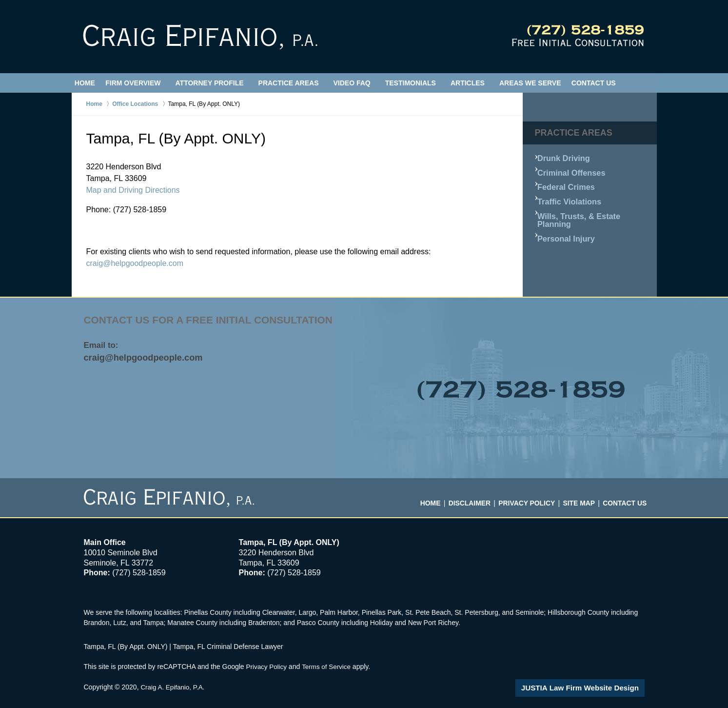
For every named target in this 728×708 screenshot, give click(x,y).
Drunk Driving (564, 158)
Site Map (579, 499)
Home (89, 83)
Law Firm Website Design (593, 688)
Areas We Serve (539, 83)
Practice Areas (297, 83)
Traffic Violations (569, 193)
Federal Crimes (566, 181)
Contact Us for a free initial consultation (215, 320)
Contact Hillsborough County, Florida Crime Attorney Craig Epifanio (578, 36)
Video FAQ (360, 83)
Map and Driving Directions (133, 190)
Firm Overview (142, 83)
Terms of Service (329, 667)
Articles (476, 83)
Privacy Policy (528, 499)
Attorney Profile (218, 83)
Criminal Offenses (571, 170)
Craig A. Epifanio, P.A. (174, 687)
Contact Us (606, 83)
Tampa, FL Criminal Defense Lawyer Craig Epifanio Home (200, 37)
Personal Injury (566, 216)
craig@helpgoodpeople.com (135, 263)
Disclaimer (473, 499)
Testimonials (419, 83)
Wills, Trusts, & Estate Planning (592, 205)
